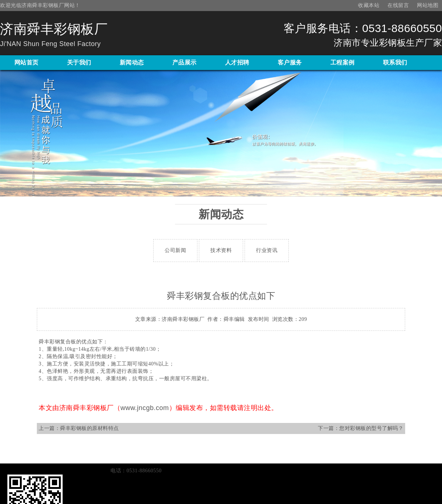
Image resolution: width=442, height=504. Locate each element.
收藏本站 (369, 5)
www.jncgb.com (145, 408)
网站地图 (428, 5)
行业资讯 (267, 250)
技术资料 (221, 250)
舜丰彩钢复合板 (57, 342)
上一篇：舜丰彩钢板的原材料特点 (79, 428)
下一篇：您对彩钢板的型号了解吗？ (361, 428)
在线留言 (398, 5)
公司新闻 (175, 250)
